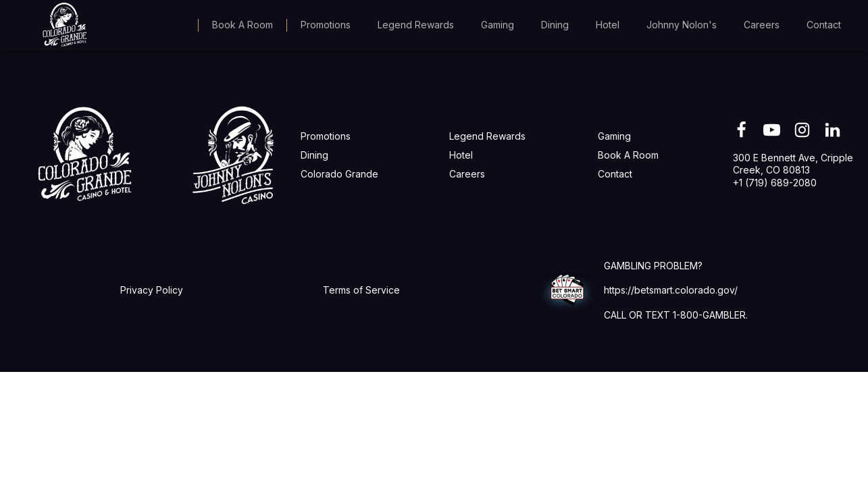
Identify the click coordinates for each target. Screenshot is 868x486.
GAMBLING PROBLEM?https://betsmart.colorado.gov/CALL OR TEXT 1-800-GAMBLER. (676, 290)
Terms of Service (361, 290)
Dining (555, 25)
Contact (824, 25)
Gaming (497, 25)
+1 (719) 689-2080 (775, 183)
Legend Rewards (416, 25)
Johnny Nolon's (682, 25)
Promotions (326, 25)
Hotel (608, 25)
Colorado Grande (339, 174)
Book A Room (242, 25)
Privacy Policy (152, 290)
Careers (762, 25)
